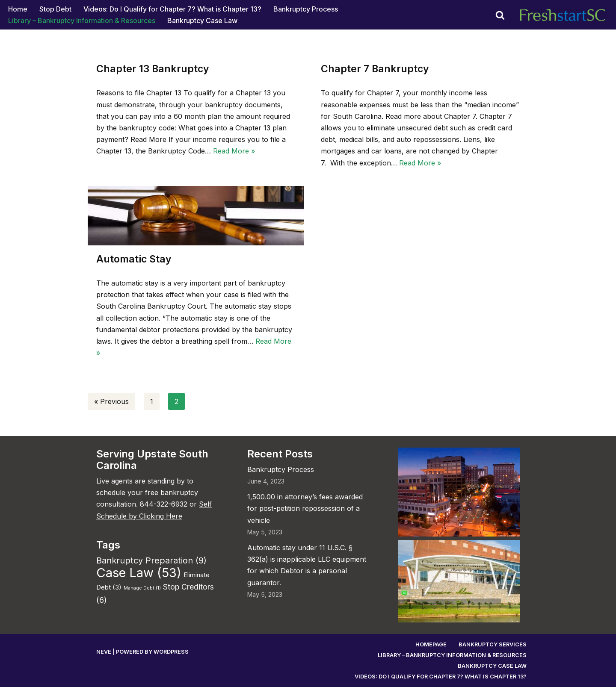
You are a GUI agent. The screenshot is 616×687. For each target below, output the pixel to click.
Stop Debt (55, 9)
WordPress (171, 652)
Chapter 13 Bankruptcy (153, 69)
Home (18, 9)
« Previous (111, 401)
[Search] (500, 15)
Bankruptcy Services (493, 644)
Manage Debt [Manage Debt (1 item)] (142, 588)
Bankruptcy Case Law (202, 21)
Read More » (234, 151)
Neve (104, 652)
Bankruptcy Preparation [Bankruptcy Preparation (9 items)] (151, 560)
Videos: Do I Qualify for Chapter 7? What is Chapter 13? (172, 9)
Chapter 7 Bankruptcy (375, 69)
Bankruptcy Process (306, 9)
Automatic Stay (134, 259)
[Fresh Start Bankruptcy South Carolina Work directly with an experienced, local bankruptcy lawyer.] (565, 15)
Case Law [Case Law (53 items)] (139, 573)
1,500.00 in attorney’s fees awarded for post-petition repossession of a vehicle (305, 508)
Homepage (431, 644)
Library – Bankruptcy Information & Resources (82, 21)
